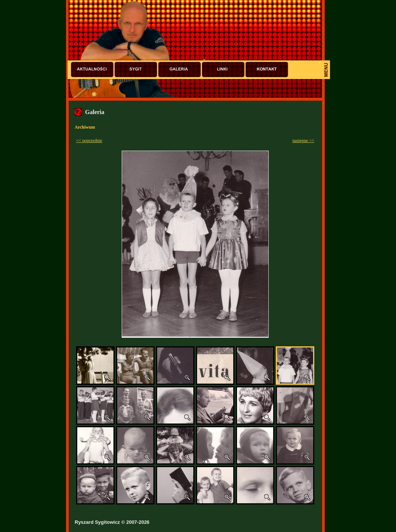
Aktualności (92, 70)
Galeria (180, 70)
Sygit (136, 70)
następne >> (303, 141)
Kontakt (267, 70)
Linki (223, 70)
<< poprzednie (89, 141)
